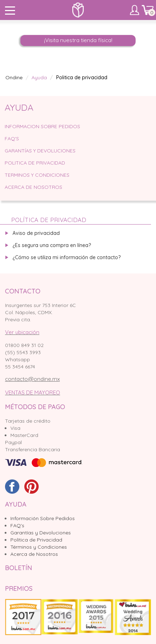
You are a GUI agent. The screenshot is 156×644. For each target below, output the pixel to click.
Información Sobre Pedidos (43, 518)
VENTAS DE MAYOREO (33, 393)
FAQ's (17, 525)
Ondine (14, 77)
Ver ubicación (22, 332)
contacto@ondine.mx (32, 379)
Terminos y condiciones (37, 175)
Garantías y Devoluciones (41, 533)
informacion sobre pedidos (42, 126)
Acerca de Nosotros (33, 187)
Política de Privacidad (36, 540)
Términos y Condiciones (39, 547)
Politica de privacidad (35, 163)
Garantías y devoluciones (40, 151)
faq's (12, 139)
